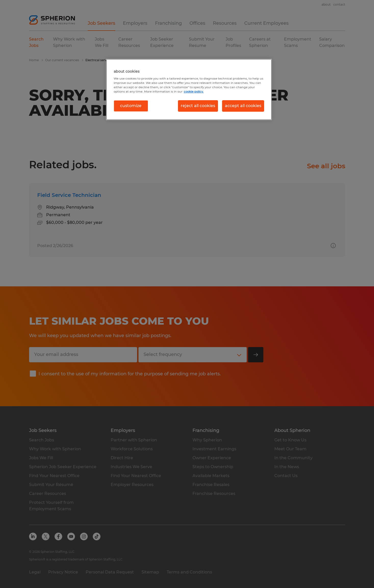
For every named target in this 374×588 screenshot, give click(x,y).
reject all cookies (198, 106)
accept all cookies (243, 106)
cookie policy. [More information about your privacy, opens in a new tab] (194, 92)
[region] (189, 90)
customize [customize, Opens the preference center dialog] (131, 106)
